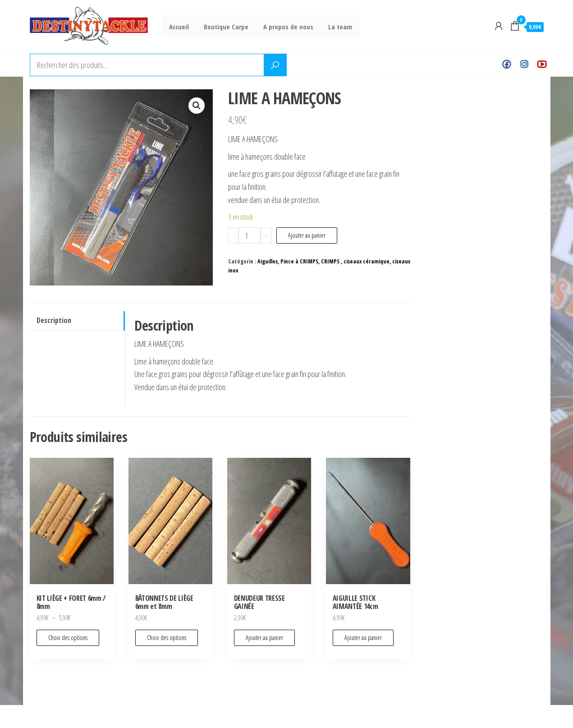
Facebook (507, 65)
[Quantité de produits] (250, 235)
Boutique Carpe (224, 27)
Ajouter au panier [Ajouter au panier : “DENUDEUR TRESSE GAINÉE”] (264, 638)
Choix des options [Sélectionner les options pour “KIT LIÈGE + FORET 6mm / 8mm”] (68, 638)
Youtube (542, 65)
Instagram (524, 65)
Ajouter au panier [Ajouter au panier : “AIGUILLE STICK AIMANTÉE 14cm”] (363, 638)
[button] (197, 106)
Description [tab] (54, 320)
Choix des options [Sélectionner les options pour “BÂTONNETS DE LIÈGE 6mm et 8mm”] (167, 638)
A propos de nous (285, 27)
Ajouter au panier (307, 235)
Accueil (178, 27)
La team (335, 27)
